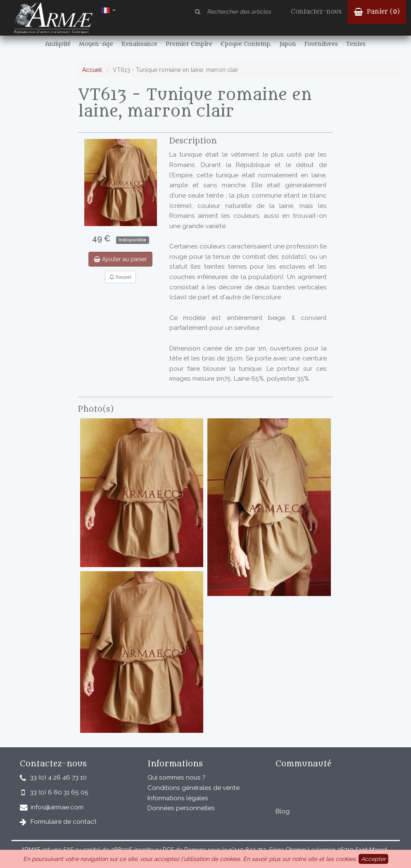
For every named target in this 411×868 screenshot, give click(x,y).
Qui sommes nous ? (176, 777)
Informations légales (178, 798)
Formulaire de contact (64, 822)
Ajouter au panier (120, 259)
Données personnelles (181, 808)
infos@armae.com (57, 807)
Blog (283, 811)
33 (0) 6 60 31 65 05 (59, 792)
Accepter (373, 859)
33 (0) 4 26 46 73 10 (58, 777)
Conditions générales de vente (194, 788)
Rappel (120, 277)
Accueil (92, 70)
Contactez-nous (316, 12)
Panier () (377, 12)
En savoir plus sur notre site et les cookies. (300, 859)
